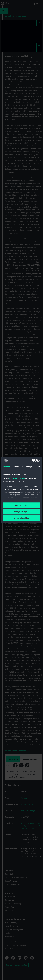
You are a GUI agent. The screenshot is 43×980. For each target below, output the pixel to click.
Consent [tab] (6, 467)
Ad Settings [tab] (27, 467)
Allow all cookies (21, 505)
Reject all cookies (22, 518)
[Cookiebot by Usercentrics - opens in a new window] (31, 461)
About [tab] (38, 467)
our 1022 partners (17, 478)
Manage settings (22, 512)
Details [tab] (16, 467)
